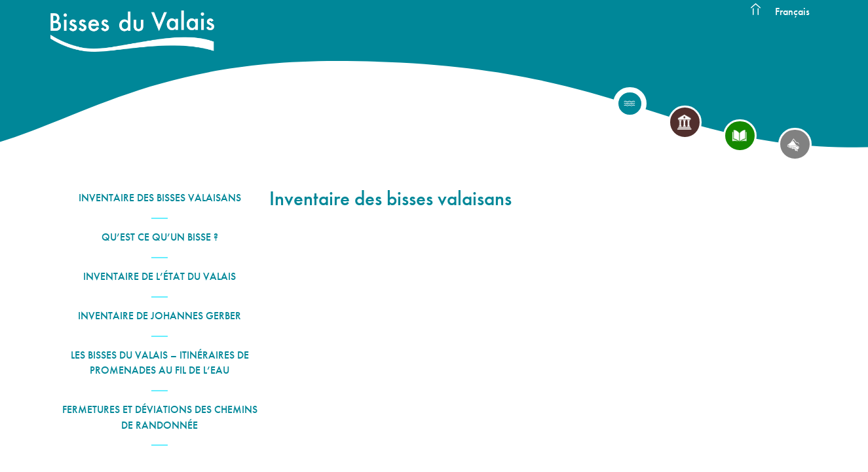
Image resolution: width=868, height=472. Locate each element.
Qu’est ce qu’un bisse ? (160, 237)
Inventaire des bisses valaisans (160, 198)
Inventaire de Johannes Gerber (160, 316)
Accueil (756, 10)
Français (792, 11)
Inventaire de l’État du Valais (160, 276)
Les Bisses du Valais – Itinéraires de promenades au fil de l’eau (160, 363)
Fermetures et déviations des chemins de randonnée (160, 417)
